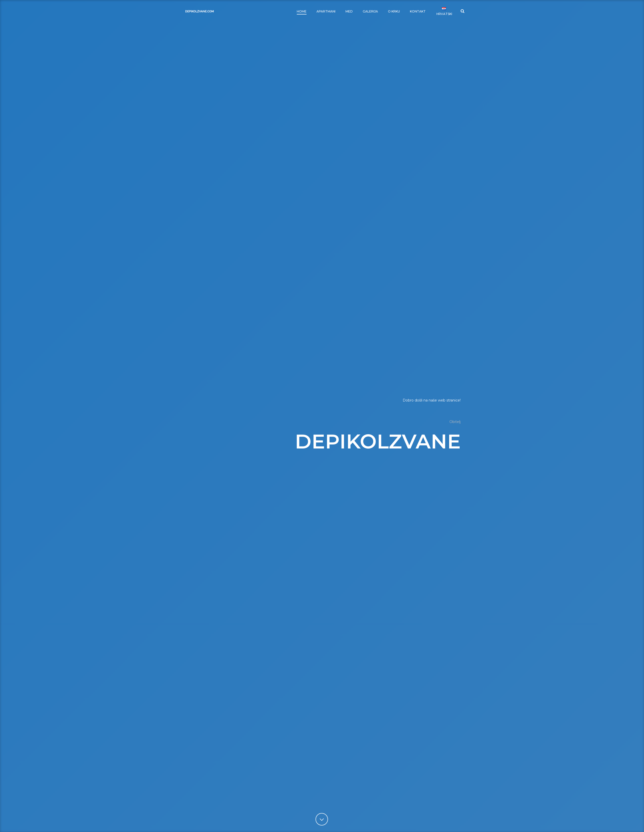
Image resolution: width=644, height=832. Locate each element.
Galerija (370, 11)
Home (302, 11)
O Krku (394, 11)
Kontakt (418, 11)
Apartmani (326, 11)
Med (349, 11)
